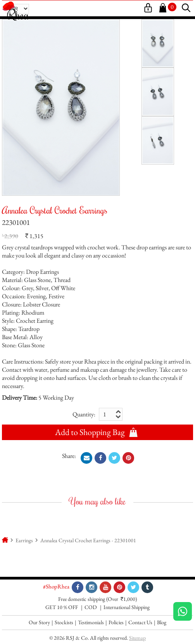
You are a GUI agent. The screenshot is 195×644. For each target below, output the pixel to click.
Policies (116, 622)
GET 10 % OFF (62, 607)
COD (91, 607)
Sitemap (137, 638)
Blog (162, 622)
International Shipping (127, 607)
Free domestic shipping (82, 599)
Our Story (39, 622)
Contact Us (140, 622)
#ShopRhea (56, 586)
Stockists (64, 622)
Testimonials (91, 622)
